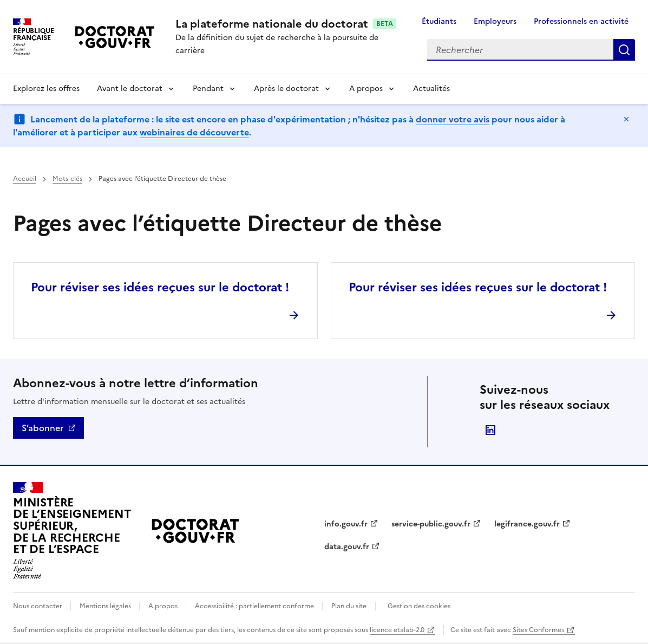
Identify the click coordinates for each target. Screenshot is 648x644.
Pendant (208, 89)
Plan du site (349, 606)
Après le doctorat (286, 89)
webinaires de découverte (194, 132)
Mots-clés (67, 179)
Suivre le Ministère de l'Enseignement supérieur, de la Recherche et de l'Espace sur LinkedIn (490, 430)
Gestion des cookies (419, 606)
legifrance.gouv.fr (527, 524)
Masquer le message (626, 119)
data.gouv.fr (347, 547)
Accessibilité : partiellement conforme (255, 606)
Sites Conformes (538, 630)
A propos (366, 89)
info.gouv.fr (346, 524)
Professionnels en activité (581, 21)
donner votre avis (453, 119)
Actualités (431, 89)
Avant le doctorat (130, 89)
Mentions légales (106, 606)
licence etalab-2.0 (397, 630)
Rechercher (624, 50)
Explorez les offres (46, 89)
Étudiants (439, 21)
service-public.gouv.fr (431, 524)
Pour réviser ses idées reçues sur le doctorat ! (160, 287)
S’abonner (42, 428)
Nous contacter (38, 606)
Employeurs (495, 21)
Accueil (25, 179)
